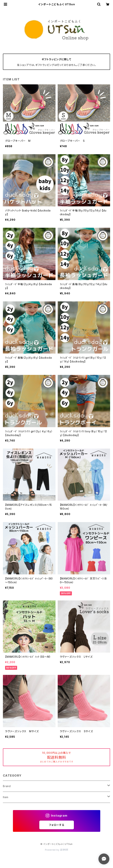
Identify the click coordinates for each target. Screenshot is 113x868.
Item (6, 797)
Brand (7, 786)
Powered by (57, 850)
